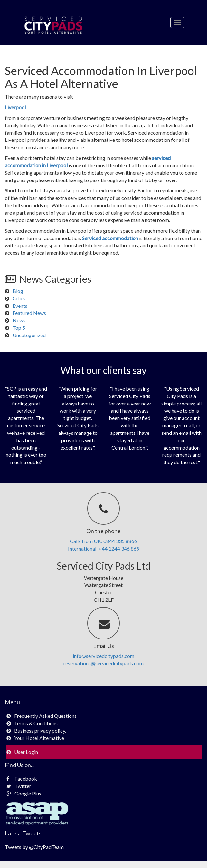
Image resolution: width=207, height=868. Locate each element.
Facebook (22, 779)
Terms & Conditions (36, 723)
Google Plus (24, 793)
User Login (26, 752)
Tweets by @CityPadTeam (34, 847)
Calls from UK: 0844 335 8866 (103, 541)
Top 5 (19, 328)
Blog (18, 291)
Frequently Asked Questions (45, 716)
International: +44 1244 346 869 (104, 548)
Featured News (29, 313)
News (19, 320)
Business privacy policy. (40, 731)
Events (20, 306)
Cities (19, 298)
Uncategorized (29, 335)
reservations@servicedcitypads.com (103, 663)
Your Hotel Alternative (39, 738)
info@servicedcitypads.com (103, 656)
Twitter (19, 786)
